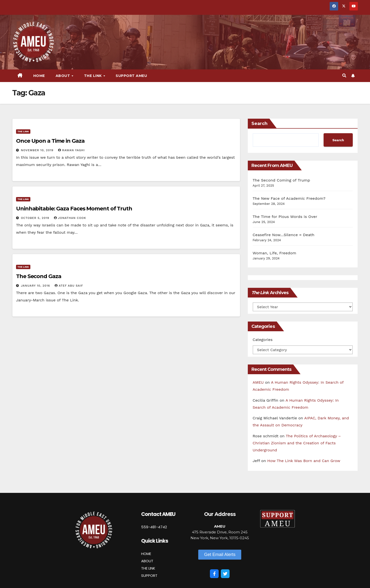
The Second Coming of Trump (281, 180)
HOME (146, 554)
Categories (263, 340)
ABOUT (147, 561)
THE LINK (148, 568)
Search (259, 124)
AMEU (258, 382)
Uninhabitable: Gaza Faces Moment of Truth (74, 209)
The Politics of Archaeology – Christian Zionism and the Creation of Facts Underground (297, 443)
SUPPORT (149, 576)
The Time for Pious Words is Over (285, 217)
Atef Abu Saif (69, 286)
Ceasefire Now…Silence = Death (284, 235)
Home (39, 76)
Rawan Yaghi (71, 150)
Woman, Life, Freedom (275, 253)
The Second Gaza (39, 276)
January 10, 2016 (36, 286)
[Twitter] (225, 574)
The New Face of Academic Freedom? (289, 198)
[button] (344, 76)
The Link (94, 76)
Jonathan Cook (70, 218)
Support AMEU (131, 76)
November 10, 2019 (38, 150)
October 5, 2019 (36, 218)
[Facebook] (214, 574)
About (63, 76)
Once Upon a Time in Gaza (50, 141)
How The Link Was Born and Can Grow (304, 461)
